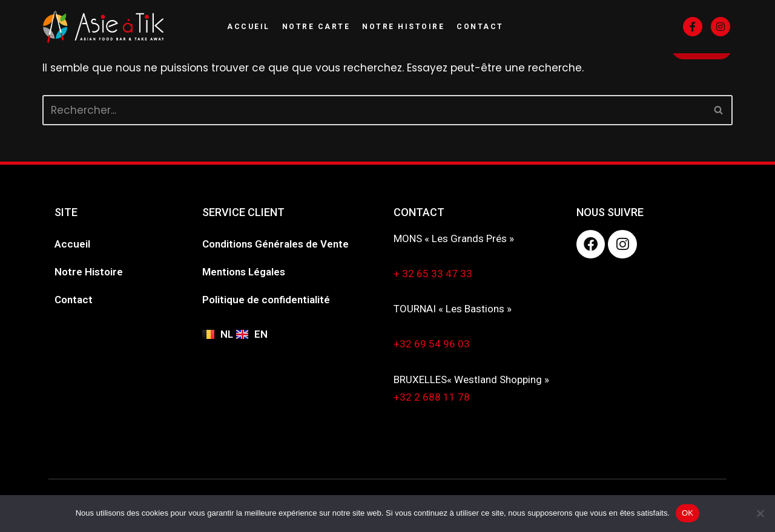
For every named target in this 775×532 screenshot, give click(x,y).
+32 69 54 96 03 (432, 344)
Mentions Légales (244, 272)
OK (688, 513)
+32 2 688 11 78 (432, 397)
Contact (480, 27)
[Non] (760, 513)
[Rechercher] (374, 110)
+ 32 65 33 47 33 (433, 274)
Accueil (249, 27)
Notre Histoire (403, 27)
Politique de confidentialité (266, 300)
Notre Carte (316, 27)
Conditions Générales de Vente (275, 244)
